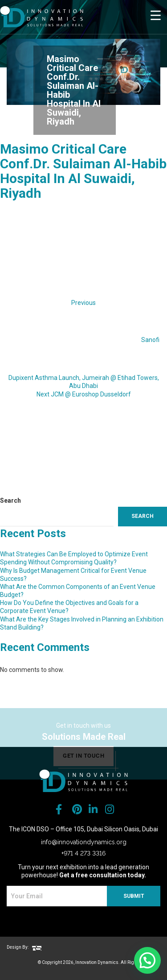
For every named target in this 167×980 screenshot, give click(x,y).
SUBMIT (134, 896)
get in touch (83, 764)
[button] (147, 960)
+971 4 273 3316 (83, 853)
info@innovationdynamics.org (84, 842)
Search (10, 500)
